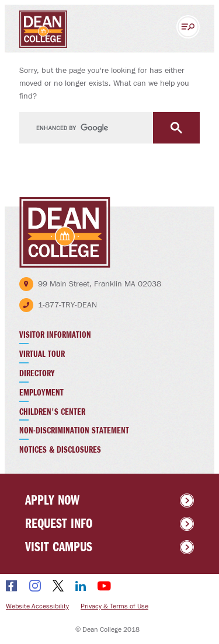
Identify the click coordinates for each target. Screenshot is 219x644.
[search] (109, 128)
